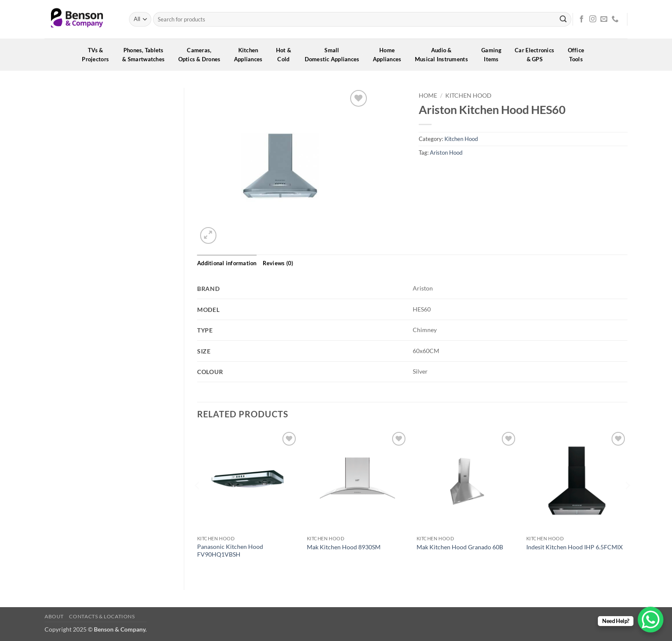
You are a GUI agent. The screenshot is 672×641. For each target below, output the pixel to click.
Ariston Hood (446, 153)
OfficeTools (579, 55)
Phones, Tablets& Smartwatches (146, 55)
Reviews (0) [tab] (278, 263)
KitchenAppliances (251, 55)
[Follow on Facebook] (582, 19)
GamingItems (494, 55)
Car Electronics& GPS (537, 55)
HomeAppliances (390, 55)
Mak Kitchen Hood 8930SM (344, 547)
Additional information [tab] (227, 263)
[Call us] (615, 19)
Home (428, 96)
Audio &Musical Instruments (444, 55)
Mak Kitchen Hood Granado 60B (460, 547)
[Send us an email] (604, 19)
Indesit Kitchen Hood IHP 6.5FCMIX (574, 547)
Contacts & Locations (102, 616)
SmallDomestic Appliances (335, 55)
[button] (208, 235)
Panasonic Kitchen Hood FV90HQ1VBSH (230, 551)
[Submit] (563, 19)
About (54, 616)
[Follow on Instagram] (593, 19)
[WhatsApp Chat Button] (651, 620)
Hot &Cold (286, 55)
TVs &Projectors (98, 55)
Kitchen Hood (468, 96)
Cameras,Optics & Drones (202, 55)
